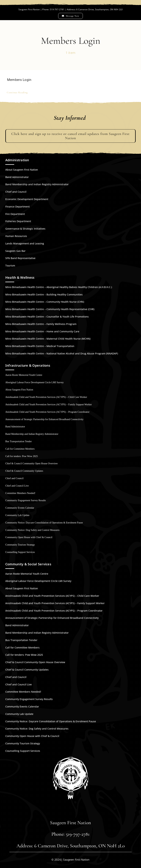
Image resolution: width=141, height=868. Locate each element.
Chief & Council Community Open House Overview (32, 463)
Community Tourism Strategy (20, 545)
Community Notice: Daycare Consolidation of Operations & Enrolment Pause (44, 523)
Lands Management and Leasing (25, 243)
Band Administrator (17, 177)
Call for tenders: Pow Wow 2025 (22, 456)
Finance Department (17, 207)
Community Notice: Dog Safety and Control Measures (32, 530)
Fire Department (15, 214)
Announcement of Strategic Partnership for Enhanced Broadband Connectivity (44, 419)
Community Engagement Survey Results (26, 500)
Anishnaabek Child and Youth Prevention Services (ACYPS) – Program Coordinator (47, 412)
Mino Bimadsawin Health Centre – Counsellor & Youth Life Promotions (47, 317)
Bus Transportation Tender (19, 441)
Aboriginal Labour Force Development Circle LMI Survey (34, 382)
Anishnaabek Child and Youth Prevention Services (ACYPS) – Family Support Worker (49, 405)
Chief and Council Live (17, 486)
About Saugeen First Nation (22, 170)
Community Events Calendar (20, 508)
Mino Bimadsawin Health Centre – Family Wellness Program (41, 324)
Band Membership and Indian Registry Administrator (37, 184)
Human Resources (16, 236)
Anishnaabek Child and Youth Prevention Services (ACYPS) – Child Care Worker (46, 397)
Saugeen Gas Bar (15, 251)
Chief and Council (16, 192)
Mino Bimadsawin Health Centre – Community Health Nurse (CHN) (45, 302)
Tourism (10, 266)
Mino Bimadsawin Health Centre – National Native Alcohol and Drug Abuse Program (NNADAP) (62, 353)
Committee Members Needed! (20, 493)
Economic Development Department (27, 199)
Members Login (19, 80)
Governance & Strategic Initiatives (25, 229)
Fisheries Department (18, 221)
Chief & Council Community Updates (24, 471)
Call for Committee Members (20, 449)
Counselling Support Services (20, 552)
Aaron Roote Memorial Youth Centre (24, 375)
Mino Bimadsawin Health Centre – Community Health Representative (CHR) (50, 309)
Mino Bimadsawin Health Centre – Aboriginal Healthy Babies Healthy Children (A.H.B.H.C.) (59, 287)
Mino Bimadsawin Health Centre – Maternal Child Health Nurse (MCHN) (48, 339)
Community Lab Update (17, 515)
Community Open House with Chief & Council (29, 537)
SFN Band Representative (20, 258)
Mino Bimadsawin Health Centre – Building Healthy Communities (44, 294)
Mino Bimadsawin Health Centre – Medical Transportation (40, 346)
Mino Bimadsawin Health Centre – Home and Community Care (42, 331)
